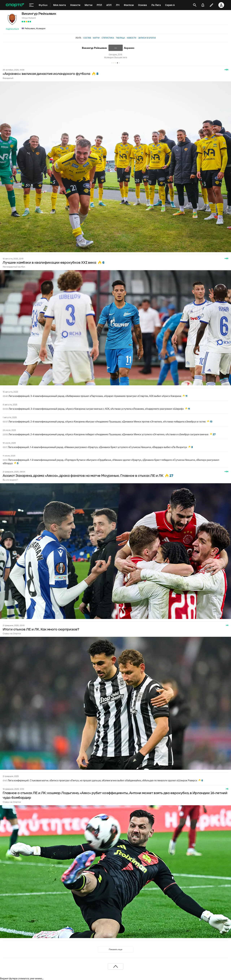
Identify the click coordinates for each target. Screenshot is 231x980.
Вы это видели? (10, 480)
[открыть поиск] (195, 5)
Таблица (120, 38)
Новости (132, 38)
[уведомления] (203, 5)
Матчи (96, 38)
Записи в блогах (147, 38)
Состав (87, 38)
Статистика (108, 38)
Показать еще (115, 949)
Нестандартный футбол (14, 267)
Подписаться (12, 29)
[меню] (31, 5)
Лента (78, 38)
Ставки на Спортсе (12, 633)
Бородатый (8, 78)
